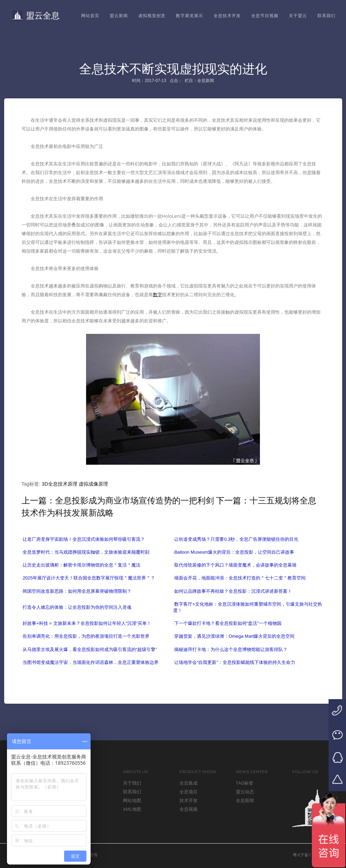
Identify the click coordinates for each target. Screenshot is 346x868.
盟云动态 (245, 792)
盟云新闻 (119, 16)
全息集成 (189, 783)
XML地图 (132, 809)
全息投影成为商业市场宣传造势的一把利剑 (134, 500)
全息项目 (189, 792)
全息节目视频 (265, 16)
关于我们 (132, 783)
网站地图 (132, 800)
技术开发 (189, 800)
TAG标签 (245, 783)
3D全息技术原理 (60, 484)
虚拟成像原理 (93, 484)
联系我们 (326, 16)
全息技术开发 (227, 16)
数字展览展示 (190, 16)
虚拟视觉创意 (152, 16)
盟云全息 (36, 16)
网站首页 (90, 16)
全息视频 (189, 809)
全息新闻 (245, 800)
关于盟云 (298, 16)
